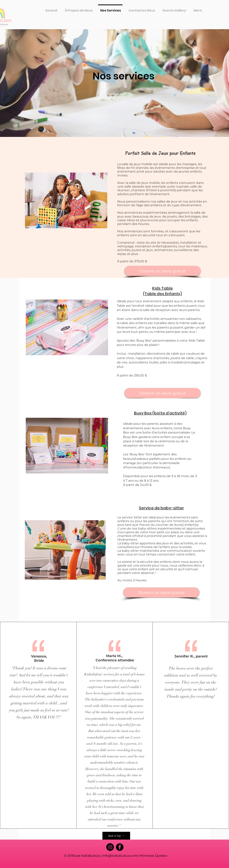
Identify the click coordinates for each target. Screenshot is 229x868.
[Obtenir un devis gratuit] (162, 271)
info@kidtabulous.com (120, 856)
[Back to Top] (116, 836)
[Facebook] (120, 847)
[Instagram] (110, 847)
